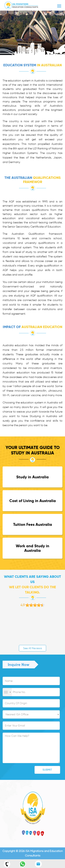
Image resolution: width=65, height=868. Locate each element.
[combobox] (7, 692)
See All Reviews (32, 648)
